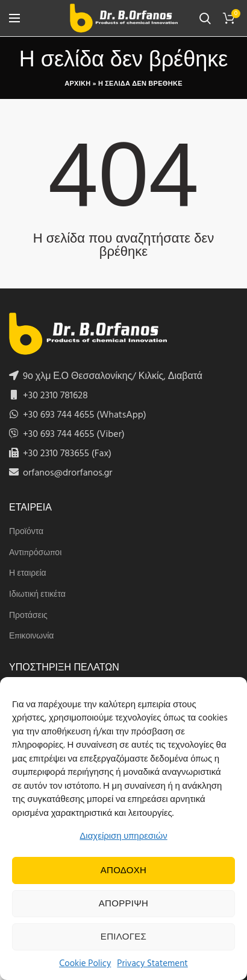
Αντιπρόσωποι (35, 553)
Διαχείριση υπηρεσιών (123, 836)
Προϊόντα (26, 532)
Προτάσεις (28, 616)
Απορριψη (123, 904)
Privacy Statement (152, 964)
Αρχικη (77, 84)
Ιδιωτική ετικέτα (37, 595)
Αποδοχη (124, 871)
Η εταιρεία (28, 574)
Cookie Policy (85, 964)
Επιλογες (123, 937)
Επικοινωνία (31, 637)
